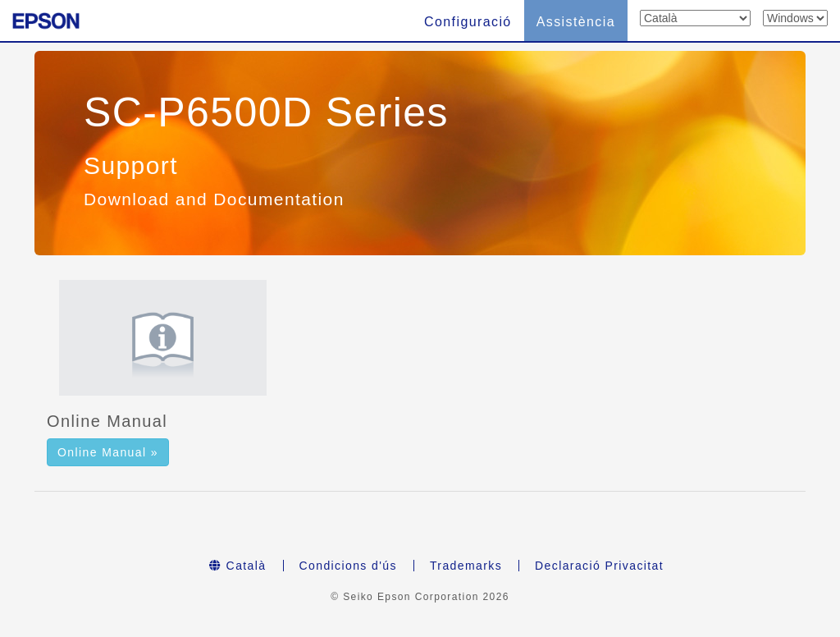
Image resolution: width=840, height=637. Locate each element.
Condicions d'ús (348, 566)
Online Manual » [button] (108, 452)
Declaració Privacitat (599, 566)
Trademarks (466, 566)
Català (238, 566)
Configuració (468, 22)
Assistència (576, 22)
